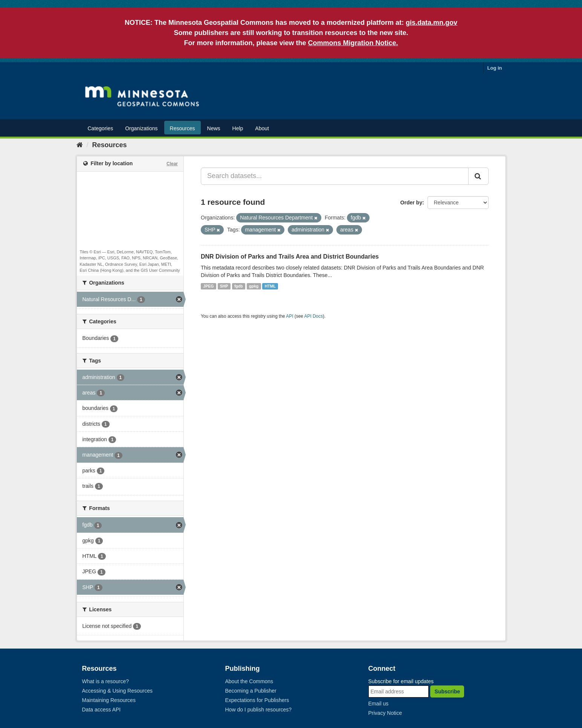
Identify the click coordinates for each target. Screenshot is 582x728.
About (262, 128)
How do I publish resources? (259, 710)
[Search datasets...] (335, 176)
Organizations (141, 128)
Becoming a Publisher (251, 691)
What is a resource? (106, 681)
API (289, 316)
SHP (224, 286)
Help (238, 128)
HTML (270, 286)
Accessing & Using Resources (118, 691)
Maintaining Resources (109, 700)
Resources (183, 128)
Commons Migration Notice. (353, 43)
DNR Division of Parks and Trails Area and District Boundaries (290, 257)
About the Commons (249, 681)
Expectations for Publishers (257, 700)
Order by (411, 203)
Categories (101, 128)
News (214, 128)
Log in (495, 68)
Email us (379, 704)
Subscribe (448, 691)
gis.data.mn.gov (432, 23)
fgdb (239, 286)
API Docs (314, 316)
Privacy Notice (385, 713)
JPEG (208, 286)
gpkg (254, 286)
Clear (172, 164)
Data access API (102, 710)
